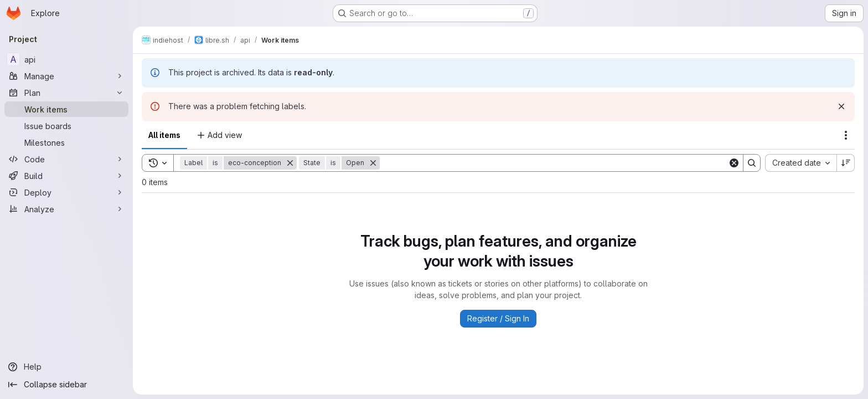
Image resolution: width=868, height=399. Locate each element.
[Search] (554, 163)
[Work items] (66, 109)
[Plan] (66, 93)
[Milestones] (66, 142)
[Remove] (290, 163)
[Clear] (734, 163)
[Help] (66, 367)
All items (164, 135)
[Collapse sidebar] (66, 385)
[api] (66, 59)
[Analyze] (66, 209)
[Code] (66, 159)
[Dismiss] (841, 106)
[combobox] (801, 163)
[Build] (66, 176)
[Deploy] (66, 192)
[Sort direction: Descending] (846, 163)
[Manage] (66, 76)
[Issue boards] (66, 126)
